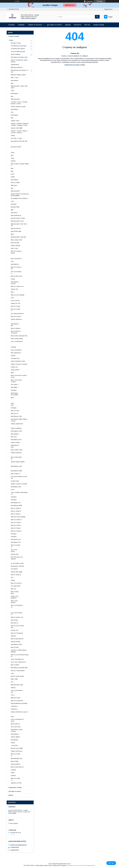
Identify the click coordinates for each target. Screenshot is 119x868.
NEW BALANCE (15, 99)
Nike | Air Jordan (15, 306)
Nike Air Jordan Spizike (17, 676)
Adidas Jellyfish (15, 737)
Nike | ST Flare (15, 411)
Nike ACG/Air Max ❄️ (17, 259)
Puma (13, 153)
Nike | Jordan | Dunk (17, 240)
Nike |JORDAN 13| (16, 215)
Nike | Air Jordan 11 (16, 531)
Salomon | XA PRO (16, 783)
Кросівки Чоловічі (16, 147)
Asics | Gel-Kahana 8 (17, 341)
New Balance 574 (16, 539)
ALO (12, 682)
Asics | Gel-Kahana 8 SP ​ (24, 606)
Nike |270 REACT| (16, 229)
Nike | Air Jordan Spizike (18, 671)
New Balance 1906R (16, 505)
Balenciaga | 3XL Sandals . (28, 394)
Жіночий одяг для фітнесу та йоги (19, 71)
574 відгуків (89, 1)
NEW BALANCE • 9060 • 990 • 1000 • (19, 87)
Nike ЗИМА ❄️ (15, 387)
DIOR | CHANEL (15, 183)
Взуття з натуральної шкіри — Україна (20, 61)
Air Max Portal (15, 481)
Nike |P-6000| (15, 761)
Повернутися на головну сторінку (75, 65)
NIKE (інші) (14, 185)
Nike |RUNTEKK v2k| (16, 759)
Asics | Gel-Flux (15, 301)
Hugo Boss (19, 404)
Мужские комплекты (17, 67)
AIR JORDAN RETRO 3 (17, 314)
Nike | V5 (13, 589)
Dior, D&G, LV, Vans (16, 138)
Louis (12, 201)
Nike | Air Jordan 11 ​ (26, 755)
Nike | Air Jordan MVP (17, 701)
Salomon (13, 636)
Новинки (21, 25)
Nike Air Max (14, 620)
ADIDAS (13, 161)
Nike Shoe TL (15, 623)
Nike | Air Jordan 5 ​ (26, 310)
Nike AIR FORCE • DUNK (18, 218)
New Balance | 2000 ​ (27, 446)
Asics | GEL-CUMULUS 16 (18, 662)
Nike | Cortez (14, 248)
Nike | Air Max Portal (17, 450)
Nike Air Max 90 (15, 724)
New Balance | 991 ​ (27, 325)
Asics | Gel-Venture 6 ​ (25, 272)
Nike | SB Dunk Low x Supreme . (19, 559)
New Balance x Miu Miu (17, 566)
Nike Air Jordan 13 (16, 575)
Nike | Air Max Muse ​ (27, 593)
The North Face (15, 358)
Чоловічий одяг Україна (18, 49)
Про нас (87, 25)
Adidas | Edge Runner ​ (24, 425)
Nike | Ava (14, 437)
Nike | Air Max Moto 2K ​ (25, 458)
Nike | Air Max (15, 647)
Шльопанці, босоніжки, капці (19, 57)
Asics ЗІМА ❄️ (15, 385)
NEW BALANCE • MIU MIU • (19, 237)
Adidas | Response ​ (26, 453)
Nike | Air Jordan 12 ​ (26, 546)
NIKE (12, 210)
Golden (13, 279)
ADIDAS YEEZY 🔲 (16, 128)
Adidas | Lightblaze (16, 428)
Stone (12, 717)
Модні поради (99, 25)
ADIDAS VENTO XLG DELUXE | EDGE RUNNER (20, 195)
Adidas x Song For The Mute (19, 364)
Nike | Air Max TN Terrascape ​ (25, 332)
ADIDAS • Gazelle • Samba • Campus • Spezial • (19, 132)
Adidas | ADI (14, 289)
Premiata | (14, 390)
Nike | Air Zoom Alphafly (18, 295)
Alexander (14, 204)
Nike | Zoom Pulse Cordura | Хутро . (23, 376)
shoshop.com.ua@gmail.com (18, 845)
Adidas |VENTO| (15, 764)
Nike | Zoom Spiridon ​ (27, 602)
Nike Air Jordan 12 (16, 511)
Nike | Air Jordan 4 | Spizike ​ (24, 252)
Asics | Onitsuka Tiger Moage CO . (23, 493)
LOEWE (13, 356)
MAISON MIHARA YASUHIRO (19, 703)
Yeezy (13, 91)
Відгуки (68, 25)
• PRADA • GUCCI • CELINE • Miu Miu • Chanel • (19, 103)
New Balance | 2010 (16, 431)
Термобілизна (15, 65)
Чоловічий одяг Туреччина (19, 46)
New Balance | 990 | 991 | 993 (19, 141)
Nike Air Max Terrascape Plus (19, 336)
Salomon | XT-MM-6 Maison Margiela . (23, 651)
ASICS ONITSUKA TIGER (18, 361)
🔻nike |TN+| (14, 745)
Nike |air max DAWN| (17, 748)
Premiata (13, 770)
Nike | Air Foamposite (17, 633)
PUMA (13, 773)
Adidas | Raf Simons (17, 751)
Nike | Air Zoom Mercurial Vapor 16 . (22, 656)
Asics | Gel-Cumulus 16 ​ (24, 614)
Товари (11, 40)
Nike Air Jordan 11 (16, 508)
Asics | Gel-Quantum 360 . (26, 691)
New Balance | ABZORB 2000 (19, 668)
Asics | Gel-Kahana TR (17, 659)
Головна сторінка (14, 36)
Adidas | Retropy (16, 246)
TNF (12, 577)
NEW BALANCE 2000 (17, 685)
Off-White (13, 347)
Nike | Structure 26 (16, 353)
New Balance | (15, 264)
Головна (11, 25)
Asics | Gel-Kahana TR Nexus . (25, 720)
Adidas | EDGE (15, 370)
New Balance (15, 80)
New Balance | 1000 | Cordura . (25, 730)
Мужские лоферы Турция (18, 75)
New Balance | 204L (16, 416)
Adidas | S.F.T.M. (16, 303)
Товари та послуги (35, 25)
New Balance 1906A (16, 471)
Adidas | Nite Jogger (17, 572)
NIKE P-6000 (14, 679)
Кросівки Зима (15, 207)
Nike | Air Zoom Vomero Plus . (25, 627)
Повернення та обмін (15, 787)
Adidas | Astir (15, 554)
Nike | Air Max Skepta (17, 339)
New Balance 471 (16, 503)
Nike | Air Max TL (16, 474)
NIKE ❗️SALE (15, 78)
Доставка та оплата (54, 25)
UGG (12, 261)
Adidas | (13, 688)
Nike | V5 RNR (15, 665)
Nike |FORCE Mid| (16, 231)
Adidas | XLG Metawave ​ (26, 597)
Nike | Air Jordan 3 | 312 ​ (25, 268)
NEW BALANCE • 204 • (17, 221)
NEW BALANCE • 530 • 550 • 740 (19, 225)
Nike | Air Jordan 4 (16, 522)
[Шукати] (97, 17)
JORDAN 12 (14, 706)
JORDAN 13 (14, 709)
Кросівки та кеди (16, 43)
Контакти (77, 25)
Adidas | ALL (14, 367)
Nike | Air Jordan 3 (16, 528)
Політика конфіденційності (88, 865)
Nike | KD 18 (14, 413)
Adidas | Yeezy (15, 121)
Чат (111, 863)
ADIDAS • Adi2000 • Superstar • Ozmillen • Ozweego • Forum (20, 124)
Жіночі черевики (16, 54)
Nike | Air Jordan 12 (16, 520)
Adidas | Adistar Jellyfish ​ (23, 463)
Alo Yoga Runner (16, 586)
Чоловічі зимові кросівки (18, 52)
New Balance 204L (16, 487)
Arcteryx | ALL (15, 630)
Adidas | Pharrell (16, 642)
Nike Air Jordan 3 (16, 514)
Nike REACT (14, 213)
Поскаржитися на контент (74, 865)
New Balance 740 (16, 542)
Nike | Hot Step (15, 243)
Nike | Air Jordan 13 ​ (26, 779)
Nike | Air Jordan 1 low (17, 286)
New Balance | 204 (16, 440)
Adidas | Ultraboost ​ (25, 320)
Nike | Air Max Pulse (16, 276)
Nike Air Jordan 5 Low (17, 617)
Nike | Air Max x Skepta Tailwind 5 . (22, 165)
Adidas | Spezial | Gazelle (18, 107)
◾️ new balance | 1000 (17, 563)
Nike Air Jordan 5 (16, 328)
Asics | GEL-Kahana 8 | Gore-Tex (19, 477)
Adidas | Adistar (15, 442)
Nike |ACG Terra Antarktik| (18, 517)
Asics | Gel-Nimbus (16, 350)
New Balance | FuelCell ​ (26, 283)
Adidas (13, 136)
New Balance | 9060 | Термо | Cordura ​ (20, 420)
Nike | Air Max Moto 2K (17, 639)
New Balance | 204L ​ (25, 467)
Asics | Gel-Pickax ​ (28, 551)
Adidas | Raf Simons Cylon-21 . (23, 713)
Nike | (12, 234)
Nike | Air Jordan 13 (16, 583)
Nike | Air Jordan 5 (16, 316)
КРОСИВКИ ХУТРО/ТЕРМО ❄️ (20, 198)
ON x (12, 112)
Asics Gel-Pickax (16, 727)
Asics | (13, 490)
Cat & (12, 298)
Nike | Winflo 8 (15, 434)
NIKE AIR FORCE (16, 698)
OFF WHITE (14, 569)
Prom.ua (68, 864)
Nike (12, 83)
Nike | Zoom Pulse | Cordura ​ (24, 381)
